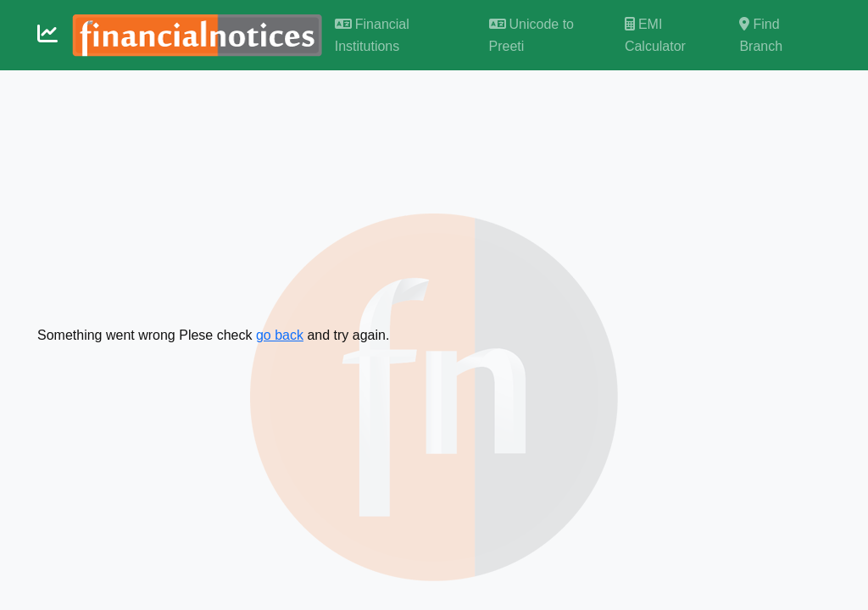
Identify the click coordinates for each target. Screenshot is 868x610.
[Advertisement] (434, 197)
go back (280, 335)
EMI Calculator (655, 35)
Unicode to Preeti (532, 35)
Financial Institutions (372, 35)
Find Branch (761, 35)
